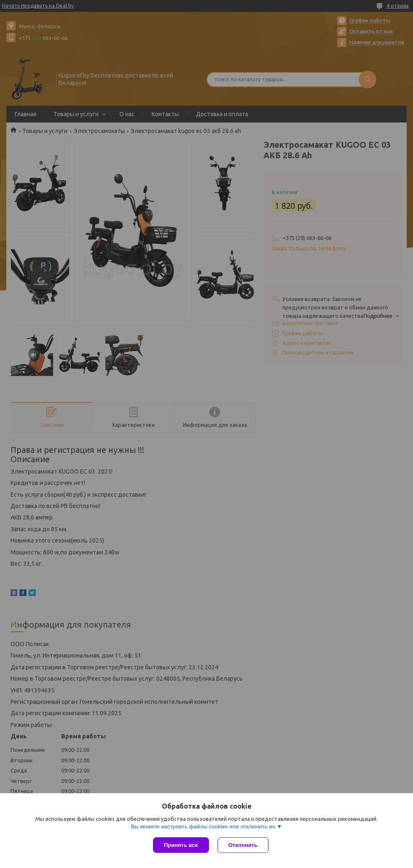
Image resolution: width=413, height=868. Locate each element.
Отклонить (243, 845)
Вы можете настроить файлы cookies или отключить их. (204, 827)
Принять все (181, 845)
